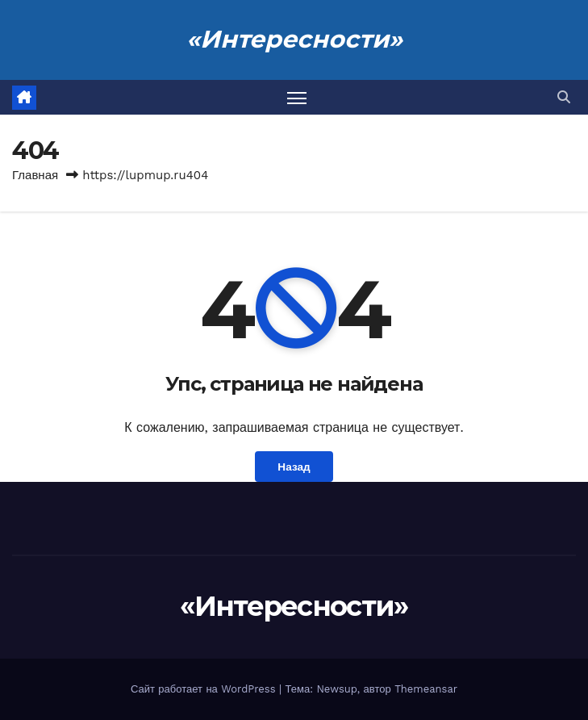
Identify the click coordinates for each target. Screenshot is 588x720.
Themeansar (426, 689)
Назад (294, 467)
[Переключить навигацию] (297, 97)
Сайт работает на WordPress (205, 689)
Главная (35, 175)
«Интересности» (294, 39)
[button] (564, 97)
